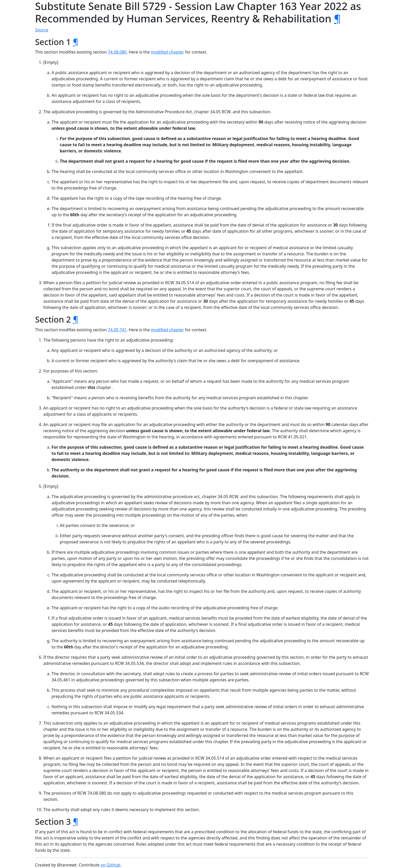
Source (42, 30)
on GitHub (110, 865)
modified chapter (167, 52)
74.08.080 (117, 52)
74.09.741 (117, 330)
